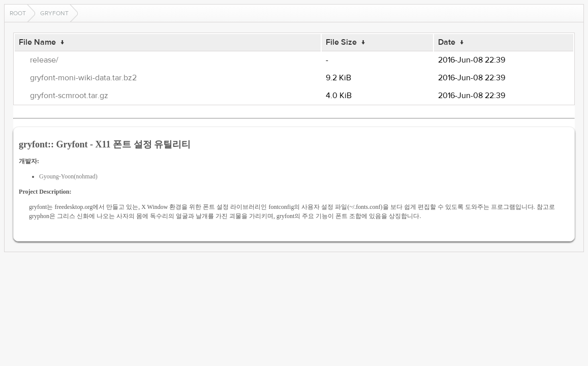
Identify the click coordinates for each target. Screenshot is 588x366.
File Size (341, 42)
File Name (37, 42)
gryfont (54, 13)
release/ (44, 60)
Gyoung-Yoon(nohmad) (68, 176)
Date (447, 42)
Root (18, 13)
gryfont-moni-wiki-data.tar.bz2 (83, 78)
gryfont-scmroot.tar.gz (69, 96)
